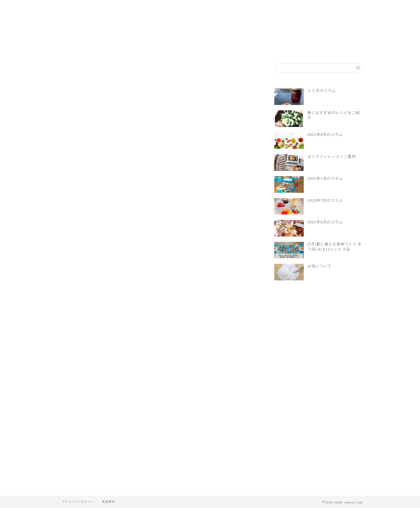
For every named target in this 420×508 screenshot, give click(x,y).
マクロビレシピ (145, 312)
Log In (194, 292)
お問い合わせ (283, 7)
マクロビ (120, 312)
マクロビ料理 (172, 312)
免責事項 (108, 502)
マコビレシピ (161, 7)
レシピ (194, 312)
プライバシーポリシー (78, 502)
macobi (75, 312)
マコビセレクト (202, 7)
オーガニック (97, 312)
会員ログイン (242, 7)
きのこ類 (74, 91)
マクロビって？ (119, 7)
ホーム (78, 7)
